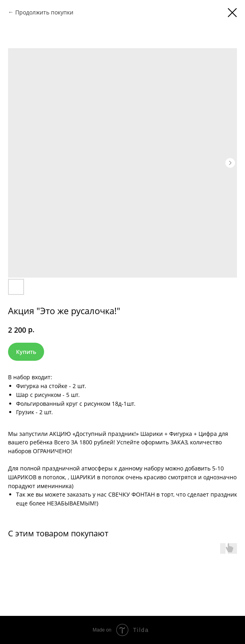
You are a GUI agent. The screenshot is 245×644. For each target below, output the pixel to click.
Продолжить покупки (44, 12)
